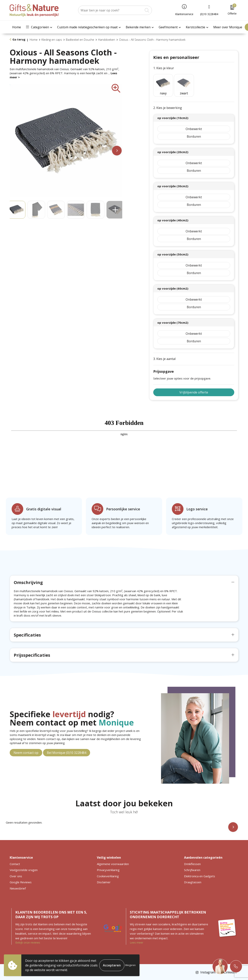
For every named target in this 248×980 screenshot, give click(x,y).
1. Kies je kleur (164, 68)
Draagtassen (193, 882)
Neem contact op (26, 752)
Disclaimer (104, 882)
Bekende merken (138, 27)
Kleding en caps (52, 40)
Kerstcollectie (195, 27)
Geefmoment (168, 27)
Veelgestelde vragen (24, 869)
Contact (15, 863)
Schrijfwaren (192, 869)
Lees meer (136, 942)
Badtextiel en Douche (80, 40)
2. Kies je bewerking (168, 107)
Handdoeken (107, 40)
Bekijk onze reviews (28, 942)
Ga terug (19, 39)
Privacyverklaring (108, 869)
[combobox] (111, 10)
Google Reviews (21, 882)
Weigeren (130, 965)
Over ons (16, 876)
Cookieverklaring (108, 876)
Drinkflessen (192, 863)
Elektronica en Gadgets (200, 876)
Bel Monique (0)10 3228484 (67, 752)
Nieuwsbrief (18, 888)
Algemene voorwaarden (113, 863)
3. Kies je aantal (164, 358)
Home (17, 27)
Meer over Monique (228, 27)
